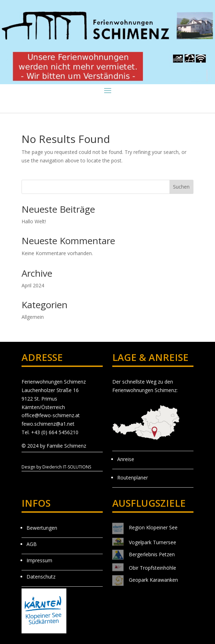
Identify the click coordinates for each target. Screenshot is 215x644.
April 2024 (33, 285)
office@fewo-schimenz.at (51, 415)
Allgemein (33, 317)
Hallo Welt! (34, 221)
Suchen (181, 187)
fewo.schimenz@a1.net (48, 424)
